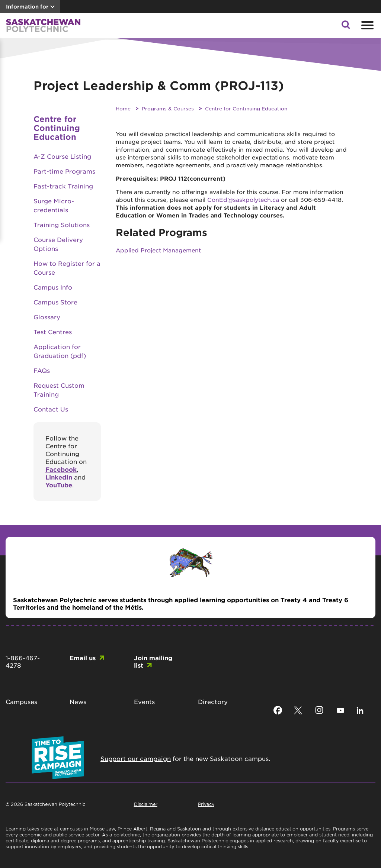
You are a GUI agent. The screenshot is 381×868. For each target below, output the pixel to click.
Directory (213, 701)
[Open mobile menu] (366, 25)
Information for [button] (27, 7)
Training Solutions (62, 225)
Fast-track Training (63, 186)
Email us (83, 658)
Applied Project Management (158, 250)
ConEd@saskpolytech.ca (243, 199)
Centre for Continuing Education (246, 108)
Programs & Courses (168, 108)
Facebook (61, 469)
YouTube (59, 485)
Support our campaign (136, 758)
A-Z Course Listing (62, 156)
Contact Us (51, 409)
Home (123, 108)
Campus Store (55, 302)
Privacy (206, 804)
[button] (346, 27)
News (78, 701)
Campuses (21, 701)
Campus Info (53, 287)
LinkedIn (59, 477)
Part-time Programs (64, 171)
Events (144, 701)
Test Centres (53, 332)
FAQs (42, 370)
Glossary (47, 317)
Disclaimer (146, 804)
